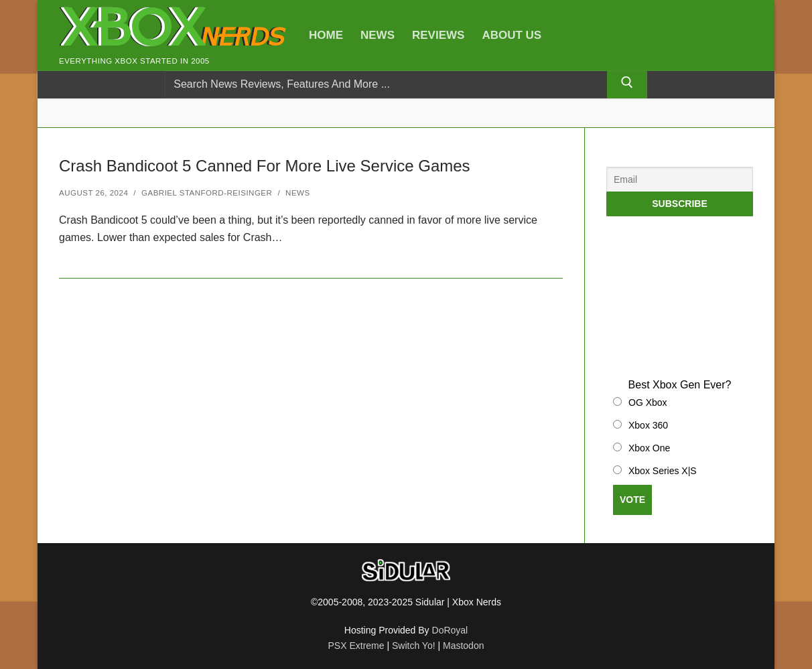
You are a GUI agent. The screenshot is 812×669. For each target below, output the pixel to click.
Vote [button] (632, 500)
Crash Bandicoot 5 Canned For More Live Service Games (265, 166)
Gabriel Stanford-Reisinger (207, 193)
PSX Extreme (356, 646)
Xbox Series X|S (663, 471)
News (298, 193)
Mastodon (463, 646)
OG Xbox (648, 402)
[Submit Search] (627, 85)
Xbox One (649, 448)
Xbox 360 (648, 425)
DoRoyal (450, 630)
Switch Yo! (414, 646)
